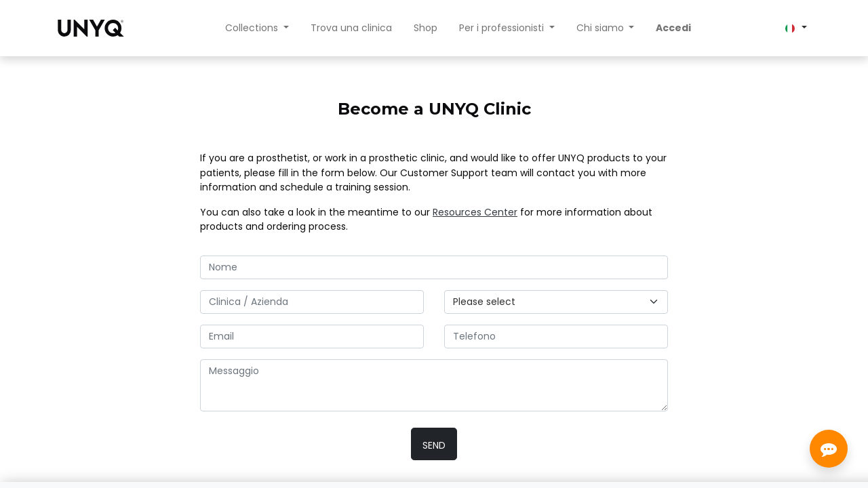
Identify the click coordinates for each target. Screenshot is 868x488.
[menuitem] (351, 28)
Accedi (673, 28)
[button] (434, 444)
